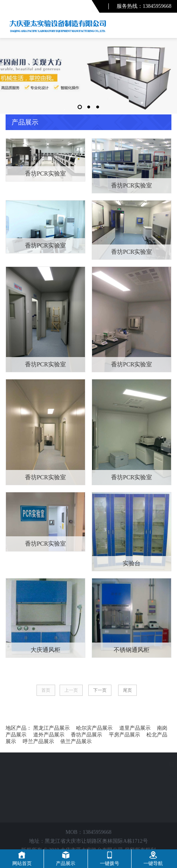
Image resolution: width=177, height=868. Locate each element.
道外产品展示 (49, 735)
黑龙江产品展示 (51, 728)
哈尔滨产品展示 (94, 728)
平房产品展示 (124, 735)
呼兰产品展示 (38, 741)
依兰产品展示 (76, 741)
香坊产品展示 (86, 735)
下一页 (100, 690)
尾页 (127, 690)
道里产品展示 (135, 728)
